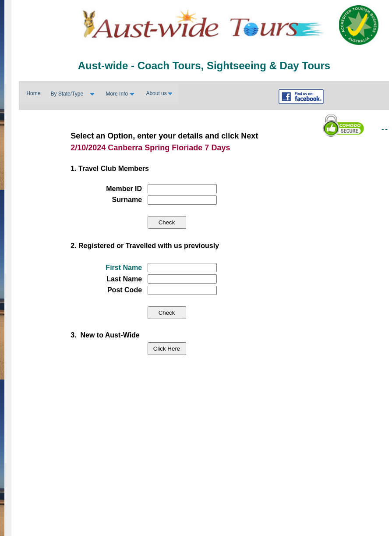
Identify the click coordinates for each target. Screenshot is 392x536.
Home (33, 93)
